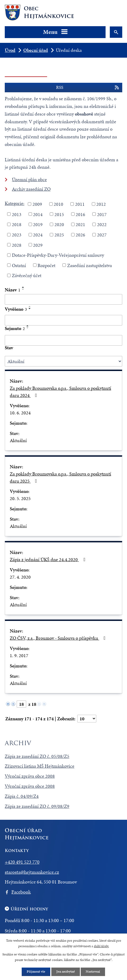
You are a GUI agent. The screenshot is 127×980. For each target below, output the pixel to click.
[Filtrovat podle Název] (63, 299)
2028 (17, 245)
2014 (38, 214)
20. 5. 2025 (20, 498)
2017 (102, 214)
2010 (58, 204)
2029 (38, 245)
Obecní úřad (36, 50)
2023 (17, 235)
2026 (80, 235)
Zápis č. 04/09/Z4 (22, 796)
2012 (101, 204)
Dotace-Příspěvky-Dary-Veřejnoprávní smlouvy (58, 255)
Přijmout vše (36, 972)
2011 (80, 204)
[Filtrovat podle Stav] (63, 361)
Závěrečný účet (27, 275)
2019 (38, 224)
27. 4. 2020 (20, 577)
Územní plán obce (29, 179)
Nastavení (93, 972)
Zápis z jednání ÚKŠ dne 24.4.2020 (49, 559)
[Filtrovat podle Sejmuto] (63, 340)
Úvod (10, 50)
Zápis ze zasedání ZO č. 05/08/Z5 (37, 756)
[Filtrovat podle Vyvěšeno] (63, 320)
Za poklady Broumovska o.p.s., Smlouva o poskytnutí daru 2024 (60, 392)
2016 (80, 214)
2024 (38, 235)
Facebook (21, 892)
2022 (102, 224)
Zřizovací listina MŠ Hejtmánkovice (40, 766)
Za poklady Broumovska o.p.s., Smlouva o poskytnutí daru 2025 (60, 477)
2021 (80, 224)
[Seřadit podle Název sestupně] (23, 289)
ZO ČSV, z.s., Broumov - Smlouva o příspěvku (59, 638)
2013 (17, 214)
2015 (59, 214)
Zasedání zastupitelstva (90, 265)
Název (13, 290)
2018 (17, 224)
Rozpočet (46, 265)
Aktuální (18, 440)
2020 (59, 224)
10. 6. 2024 (20, 413)
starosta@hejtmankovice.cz (32, 872)
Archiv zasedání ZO (31, 189)
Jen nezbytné (66, 972)
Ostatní (19, 265)
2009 (37, 204)
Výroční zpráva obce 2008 (30, 776)
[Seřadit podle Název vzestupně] (23, 287)
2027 (102, 235)
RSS (88, 88)
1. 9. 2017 (19, 655)
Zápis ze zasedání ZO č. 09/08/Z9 (37, 806)
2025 (59, 235)
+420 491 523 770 (22, 862)
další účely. (101, 946)
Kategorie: (15, 203)
